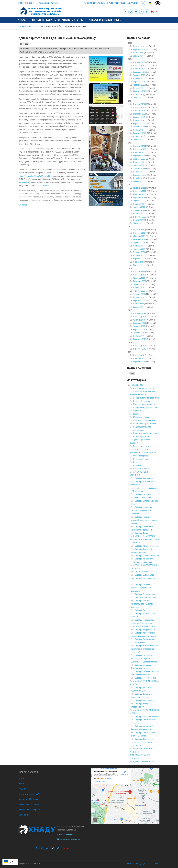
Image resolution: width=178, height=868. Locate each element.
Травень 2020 (139, 294)
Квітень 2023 (139, 172)
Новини (101, 3)
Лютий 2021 (138, 262)
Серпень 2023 (139, 159)
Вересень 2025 (139, 72)
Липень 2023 (139, 162)
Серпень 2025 (139, 75)
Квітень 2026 (139, 46)
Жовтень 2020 (139, 278)
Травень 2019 (139, 333)
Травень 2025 (139, 85)
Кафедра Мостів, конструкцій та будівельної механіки (143, 604)
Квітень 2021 (139, 255)
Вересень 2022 (139, 197)
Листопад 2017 (140, 355)
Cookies (155, 864)
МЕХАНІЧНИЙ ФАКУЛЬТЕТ (145, 626)
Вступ (155, 12)
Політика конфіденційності (138, 864)
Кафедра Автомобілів (144, 478)
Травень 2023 (139, 168)
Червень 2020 (139, 291)
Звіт (133, 373)
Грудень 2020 (139, 272)
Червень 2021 (139, 249)
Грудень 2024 (139, 104)
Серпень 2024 (139, 117)
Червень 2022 (139, 207)
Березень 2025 (140, 91)
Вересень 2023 (139, 156)
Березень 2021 (140, 259)
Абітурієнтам (68, 20)
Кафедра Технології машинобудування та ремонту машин (144, 520)
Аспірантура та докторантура (146, 398)
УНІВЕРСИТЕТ (138, 385)
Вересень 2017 (139, 362)
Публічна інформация (116, 3)
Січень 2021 (138, 265)
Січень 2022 (138, 223)
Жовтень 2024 (139, 111)
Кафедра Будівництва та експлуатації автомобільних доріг (144, 578)
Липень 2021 (139, 246)
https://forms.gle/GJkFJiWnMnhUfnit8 (34, 176)
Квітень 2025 (139, 88)
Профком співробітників (144, 420)
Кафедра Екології (142, 610)
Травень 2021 (139, 252)
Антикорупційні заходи (143, 388)
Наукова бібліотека (142, 401)
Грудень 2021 (139, 230)
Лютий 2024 (138, 136)
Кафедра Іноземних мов (145, 678)
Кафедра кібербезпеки (145, 630)
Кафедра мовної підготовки (147, 556)
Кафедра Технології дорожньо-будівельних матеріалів (141, 588)
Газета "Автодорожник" (29, 794)
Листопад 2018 (140, 346)
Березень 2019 (140, 339)
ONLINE (117, 20)
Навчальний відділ (142, 459)
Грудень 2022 (139, 188)
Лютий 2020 (138, 304)
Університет (90, 3)
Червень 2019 (139, 329)
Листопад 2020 (140, 275)
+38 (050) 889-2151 (66, 834)
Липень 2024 (139, 120)
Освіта (49, 20)
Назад (24, 205)
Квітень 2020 (139, 297)
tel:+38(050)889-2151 (27, 3)
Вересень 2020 (139, 281)
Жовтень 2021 (139, 236)
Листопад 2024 (140, 107)
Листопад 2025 (140, 65)
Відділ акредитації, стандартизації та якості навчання (140, 440)
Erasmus (137, 414)
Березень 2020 (140, 300)
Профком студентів (142, 469)
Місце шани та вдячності (144, 404)
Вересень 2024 (139, 114)
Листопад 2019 (140, 317)
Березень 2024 (140, 133)
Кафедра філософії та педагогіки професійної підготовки (142, 742)
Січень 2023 (138, 181)
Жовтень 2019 (139, 320)
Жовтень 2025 (139, 69)
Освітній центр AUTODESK (145, 424)
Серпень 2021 (139, 243)
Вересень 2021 (139, 239)
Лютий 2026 (138, 53)
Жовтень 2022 (139, 194)
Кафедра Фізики (142, 533)
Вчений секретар (141, 456)
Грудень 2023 (139, 146)
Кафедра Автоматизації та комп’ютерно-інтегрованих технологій (144, 649)
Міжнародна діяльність (100, 20)
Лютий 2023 (138, 178)
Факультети (38, 20)
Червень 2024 (139, 123)
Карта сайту (133, 3)
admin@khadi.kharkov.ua (48, 3)
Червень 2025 (139, 82)
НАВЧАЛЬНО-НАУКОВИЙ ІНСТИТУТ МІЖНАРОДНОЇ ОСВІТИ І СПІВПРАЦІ (144, 539)
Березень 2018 (140, 349)
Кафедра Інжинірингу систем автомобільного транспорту (142, 510)
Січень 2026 (138, 56)
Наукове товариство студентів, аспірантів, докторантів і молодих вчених (143, 449)
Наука (57, 20)
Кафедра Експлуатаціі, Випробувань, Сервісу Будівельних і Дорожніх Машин (145, 659)
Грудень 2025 (139, 62)
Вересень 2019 (139, 323)
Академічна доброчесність (145, 407)
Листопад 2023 (140, 149)
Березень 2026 (140, 49)
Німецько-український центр (146, 433)
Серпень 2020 (139, 284)
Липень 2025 (139, 78)
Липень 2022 (139, 204)
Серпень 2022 (139, 201)
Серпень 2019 (139, 326)
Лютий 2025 (138, 94)
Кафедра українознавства (146, 546)
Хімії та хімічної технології (146, 572)
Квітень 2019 (139, 336)
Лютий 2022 (138, 220)
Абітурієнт (138, 465)
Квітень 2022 (139, 214)
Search (143, 3)
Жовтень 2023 (139, 152)
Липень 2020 (139, 288)
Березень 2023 (140, 175)
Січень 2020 (138, 307)
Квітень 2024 (139, 130)
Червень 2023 (139, 165)
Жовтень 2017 (139, 358)
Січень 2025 (138, 98)
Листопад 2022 (140, 191)
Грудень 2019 (139, 313)
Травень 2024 (139, 127)
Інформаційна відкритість (30, 810)
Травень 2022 (139, 210)
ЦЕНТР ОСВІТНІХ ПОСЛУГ (145, 762)
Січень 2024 (138, 140)
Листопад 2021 (140, 233)
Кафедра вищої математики (147, 716)
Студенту (82, 20)
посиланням (24, 182)
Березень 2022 (140, 217)
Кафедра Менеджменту (145, 700)
